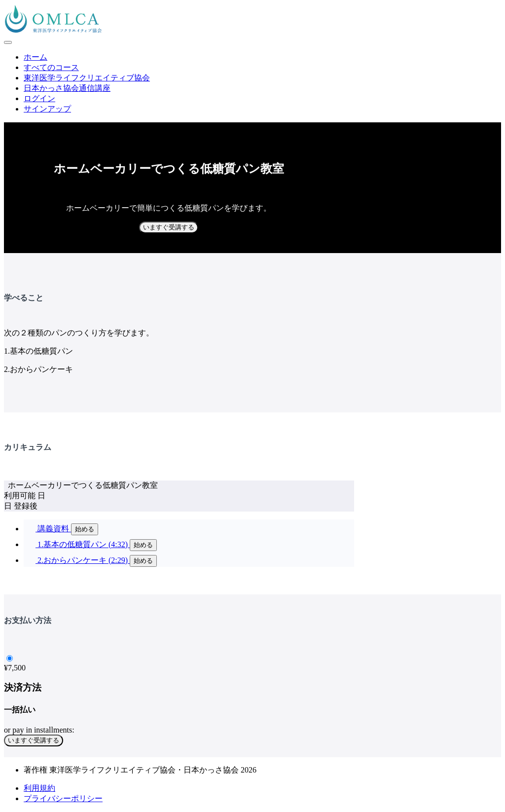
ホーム (36, 57)
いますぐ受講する (169, 227)
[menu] (252, 83)
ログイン (39, 98)
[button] (8, 42)
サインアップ (47, 109)
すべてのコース (51, 67)
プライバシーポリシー (63, 798)
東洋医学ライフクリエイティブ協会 (87, 78)
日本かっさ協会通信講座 (67, 88)
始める (85, 529)
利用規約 (39, 788)
